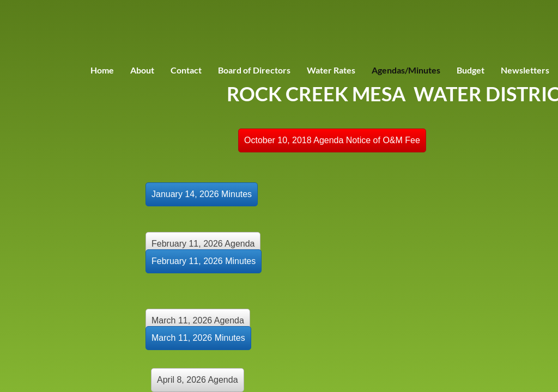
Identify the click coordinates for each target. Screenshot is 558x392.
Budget (471, 70)
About (142, 70)
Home (102, 70)
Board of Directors (254, 70)
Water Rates (331, 70)
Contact (186, 70)
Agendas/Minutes (406, 70)
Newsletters (525, 70)
